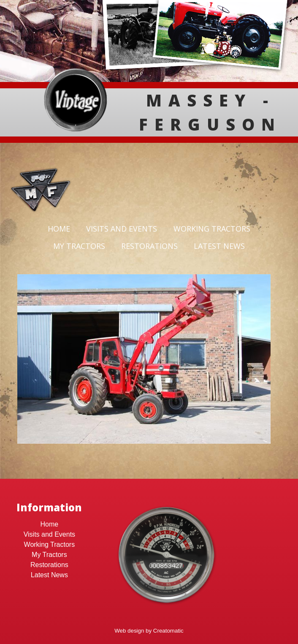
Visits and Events (122, 229)
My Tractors (79, 246)
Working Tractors (212, 229)
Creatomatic (168, 631)
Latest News (219, 246)
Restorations (149, 246)
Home (59, 229)
